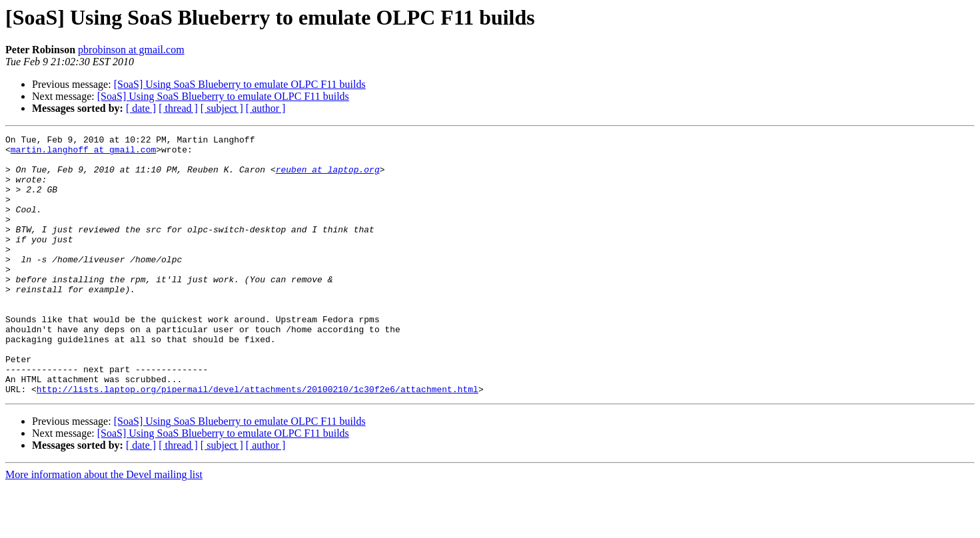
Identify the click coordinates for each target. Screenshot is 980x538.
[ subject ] (222, 108)
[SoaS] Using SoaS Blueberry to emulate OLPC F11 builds (240, 84)
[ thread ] (178, 108)
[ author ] (266, 108)
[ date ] (141, 108)
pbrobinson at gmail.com (131, 50)
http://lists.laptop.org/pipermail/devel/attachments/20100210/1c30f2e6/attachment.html (257, 441)
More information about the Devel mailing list (104, 526)
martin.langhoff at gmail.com (83, 153)
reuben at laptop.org (328, 177)
